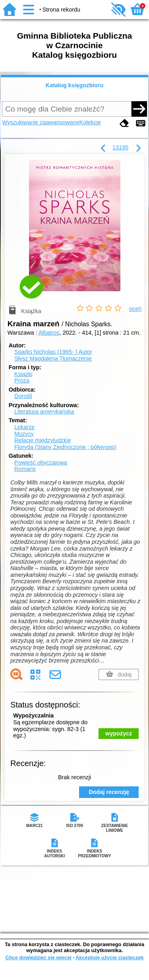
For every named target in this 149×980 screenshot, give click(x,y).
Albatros (49, 333)
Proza (22, 380)
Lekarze (24, 427)
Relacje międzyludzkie (43, 440)
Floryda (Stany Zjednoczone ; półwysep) (65, 447)
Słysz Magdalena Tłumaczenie (53, 359)
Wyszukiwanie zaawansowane (41, 122)
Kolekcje (90, 122)
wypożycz (119, 733)
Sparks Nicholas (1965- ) (53, 352)
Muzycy (24, 434)
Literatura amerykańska (44, 412)
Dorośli (23, 396)
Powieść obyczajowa (41, 463)
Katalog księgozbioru (75, 85)
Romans (25, 469)
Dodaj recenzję (109, 792)
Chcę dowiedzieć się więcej (38, 957)
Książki (23, 374)
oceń (135, 309)
